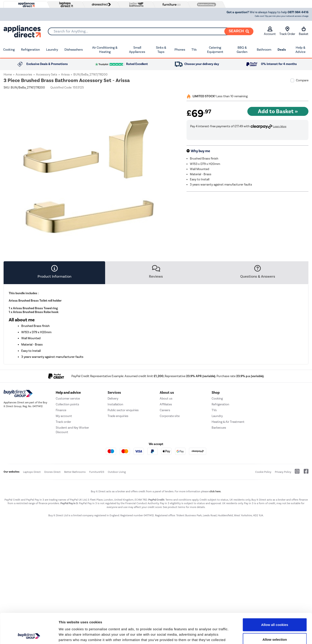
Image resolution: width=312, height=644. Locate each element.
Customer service (68, 454)
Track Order (287, 31)
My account (64, 472)
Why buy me (200, 151)
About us (166, 454)
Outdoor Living (117, 527)
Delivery (113, 454)
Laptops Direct (32, 527)
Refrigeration (30, 50)
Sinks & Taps (161, 50)
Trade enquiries (118, 472)
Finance (61, 466)
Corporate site (170, 472)
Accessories (24, 75)
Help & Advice (300, 50)
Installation (115, 460)
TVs (194, 50)
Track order (63, 478)
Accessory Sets (47, 75)
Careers (165, 466)
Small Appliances (137, 50)
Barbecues (219, 483)
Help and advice (68, 448)
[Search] (239, 31)
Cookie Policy (263, 527)
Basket (304, 31)
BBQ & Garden (242, 50)
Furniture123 (97, 527)
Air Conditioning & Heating (105, 50)
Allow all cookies (275, 596)
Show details (235, 635)
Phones (180, 50)
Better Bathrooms (75, 527)
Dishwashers (74, 50)
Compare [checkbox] (302, 80)
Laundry (52, 50)
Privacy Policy (283, 527)
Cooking (9, 50)
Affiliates (166, 460)
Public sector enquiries (123, 466)
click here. (215, 547)
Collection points (67, 460)
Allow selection (275, 611)
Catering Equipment (215, 50)
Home (8, 75)
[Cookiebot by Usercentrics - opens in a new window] (29, 635)
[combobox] (151, 31)
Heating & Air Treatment (228, 478)
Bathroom (264, 50)
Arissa (65, 75)
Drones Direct (52, 527)
